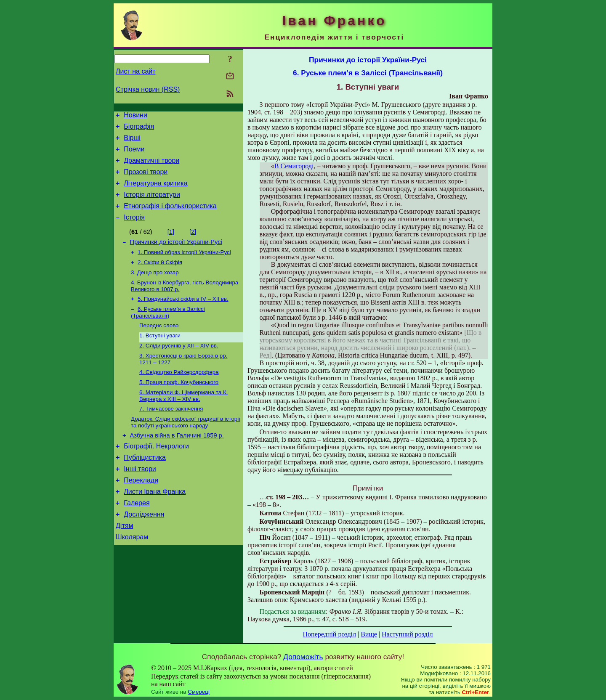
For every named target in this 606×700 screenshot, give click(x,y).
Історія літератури (152, 205)
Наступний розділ (407, 634)
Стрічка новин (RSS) (148, 89)
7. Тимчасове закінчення (171, 434)
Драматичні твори (151, 167)
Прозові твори (146, 179)
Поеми (134, 154)
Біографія (139, 129)
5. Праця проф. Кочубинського (179, 406)
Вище (369, 634)
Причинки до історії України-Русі (176, 256)
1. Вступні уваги (160, 356)
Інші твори (140, 500)
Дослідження (144, 551)
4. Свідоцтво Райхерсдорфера (179, 395)
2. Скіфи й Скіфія (160, 278)
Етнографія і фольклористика (170, 217)
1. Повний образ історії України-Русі (184, 267)
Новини (136, 116)
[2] (193, 244)
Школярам (132, 576)
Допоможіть (303, 657)
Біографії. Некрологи (156, 475)
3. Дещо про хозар (155, 289)
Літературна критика (155, 192)
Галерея (137, 538)
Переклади (141, 513)
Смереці (199, 692)
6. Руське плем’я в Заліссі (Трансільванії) (168, 331)
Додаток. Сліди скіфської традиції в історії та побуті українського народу (186, 449)
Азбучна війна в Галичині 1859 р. (177, 463)
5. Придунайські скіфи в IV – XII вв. (183, 317)
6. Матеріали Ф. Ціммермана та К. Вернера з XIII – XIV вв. (183, 420)
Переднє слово (159, 345)
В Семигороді (294, 166)
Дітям (124, 563)
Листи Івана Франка (155, 526)
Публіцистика (145, 488)
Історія (134, 230)
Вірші (132, 142)
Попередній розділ (330, 634)
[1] (171, 244)
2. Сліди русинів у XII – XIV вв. (179, 367)
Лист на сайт (136, 71)
